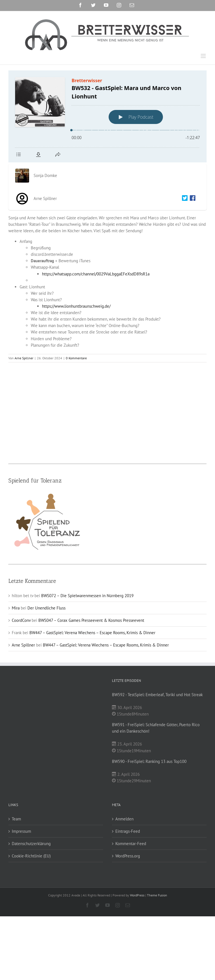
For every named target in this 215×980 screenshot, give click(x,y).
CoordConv (21, 620)
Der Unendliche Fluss (46, 608)
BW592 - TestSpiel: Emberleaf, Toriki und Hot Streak (157, 695)
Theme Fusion (157, 895)
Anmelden (124, 819)
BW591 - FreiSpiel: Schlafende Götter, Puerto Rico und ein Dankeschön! (156, 728)
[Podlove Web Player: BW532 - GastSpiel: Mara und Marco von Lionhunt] (107, 116)
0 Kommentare (76, 358)
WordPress (137, 895)
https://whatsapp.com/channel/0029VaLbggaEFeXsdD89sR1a (96, 274)
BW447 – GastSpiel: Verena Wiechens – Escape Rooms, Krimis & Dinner (92, 633)
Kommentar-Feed (131, 844)
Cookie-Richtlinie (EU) (31, 856)
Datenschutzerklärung (31, 844)
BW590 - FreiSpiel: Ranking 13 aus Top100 (149, 761)
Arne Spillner (24, 358)
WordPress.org (128, 856)
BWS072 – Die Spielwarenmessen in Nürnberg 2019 (87, 596)
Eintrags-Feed (128, 831)
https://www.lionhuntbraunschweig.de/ (76, 306)
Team (16, 819)
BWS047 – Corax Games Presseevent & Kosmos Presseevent (91, 620)
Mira (16, 608)
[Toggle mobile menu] (204, 56)
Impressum (21, 831)
